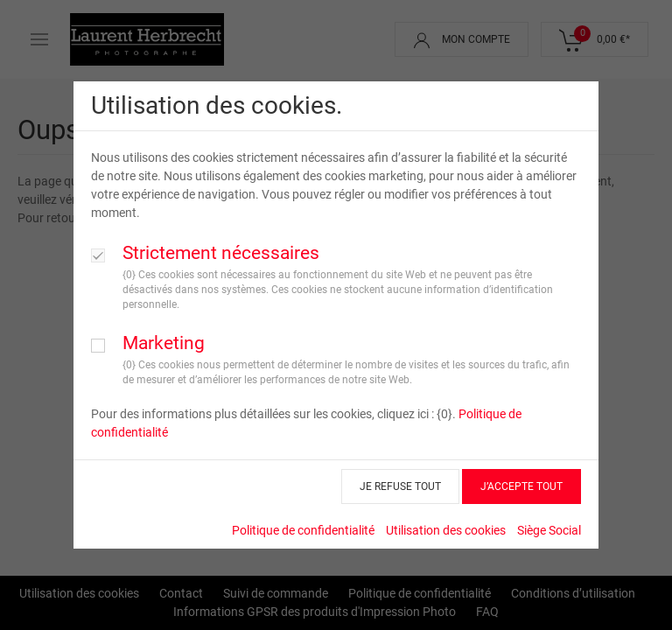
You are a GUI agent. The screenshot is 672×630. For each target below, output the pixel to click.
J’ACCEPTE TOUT (521, 486)
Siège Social (549, 530)
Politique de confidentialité (303, 530)
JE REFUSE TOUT (400, 486)
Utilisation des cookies (446, 530)
